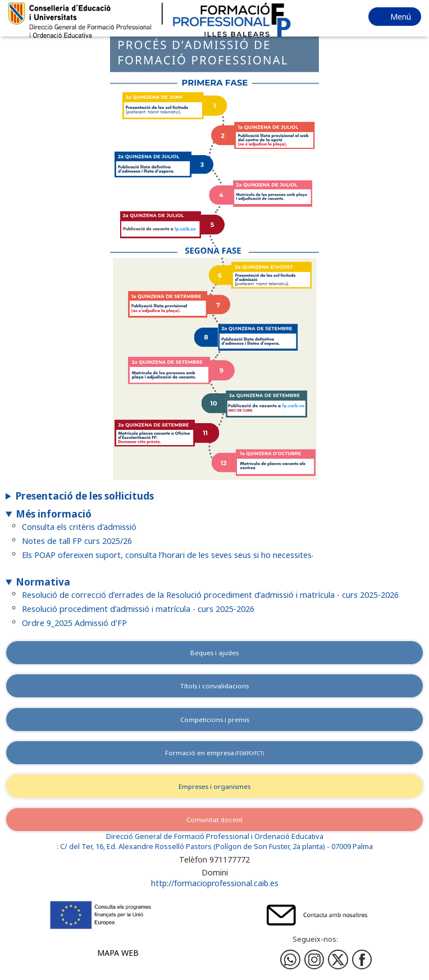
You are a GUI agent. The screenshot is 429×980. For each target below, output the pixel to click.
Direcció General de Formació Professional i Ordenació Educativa (215, 836)
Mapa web (118, 953)
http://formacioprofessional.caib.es (215, 883)
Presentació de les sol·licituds (85, 496)
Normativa (43, 582)
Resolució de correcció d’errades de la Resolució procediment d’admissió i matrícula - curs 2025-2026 (210, 594)
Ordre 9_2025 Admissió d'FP (74, 622)
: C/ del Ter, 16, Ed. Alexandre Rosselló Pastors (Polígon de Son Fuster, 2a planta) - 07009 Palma (215, 847)
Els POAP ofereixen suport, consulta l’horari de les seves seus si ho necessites (167, 554)
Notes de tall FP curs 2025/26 (77, 541)
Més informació (54, 514)
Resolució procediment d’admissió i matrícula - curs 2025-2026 (138, 608)
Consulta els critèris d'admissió (79, 527)
